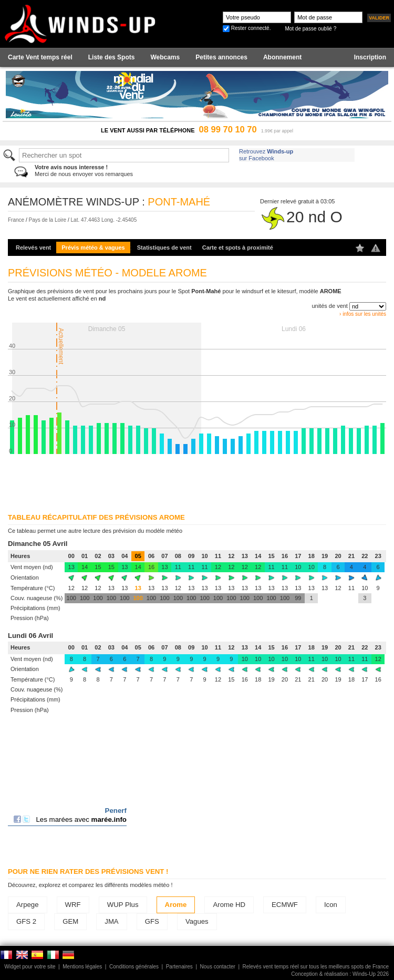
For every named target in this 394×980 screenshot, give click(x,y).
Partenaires (179, 967)
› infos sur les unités (363, 314)
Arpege (28, 905)
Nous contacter (218, 967)
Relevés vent (33, 247)
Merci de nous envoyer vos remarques (84, 171)
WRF (73, 905)
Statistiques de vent (164, 247)
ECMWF (285, 905)
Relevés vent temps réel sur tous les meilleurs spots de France (316, 967)
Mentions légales (82, 967)
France (16, 220)
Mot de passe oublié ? (310, 29)
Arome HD (229, 905)
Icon (331, 905)
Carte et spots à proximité (238, 247)
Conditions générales (134, 967)
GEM (70, 921)
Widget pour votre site (30, 967)
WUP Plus (123, 905)
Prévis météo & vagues (93, 247)
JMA (111, 921)
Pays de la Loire (47, 220)
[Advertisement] (136, 480)
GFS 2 (26, 921)
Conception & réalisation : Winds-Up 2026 (340, 974)
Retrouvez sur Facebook (266, 155)
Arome (176, 905)
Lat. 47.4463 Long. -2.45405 (104, 220)
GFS (152, 921)
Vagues (197, 921)
